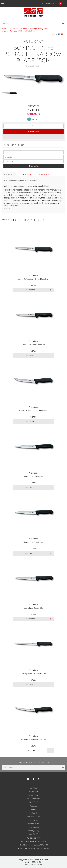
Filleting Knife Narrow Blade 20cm (34, 674)
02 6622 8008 (34, 838)
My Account (48, 4)
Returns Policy (33, 827)
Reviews (43, 174)
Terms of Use (33, 820)
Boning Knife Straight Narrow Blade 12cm (33, 279)
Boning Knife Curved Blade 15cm (34, 740)
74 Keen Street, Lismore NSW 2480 (33, 845)
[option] (33, 78)
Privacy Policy (33, 824)
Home (4, 29)
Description (9, 174)
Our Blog (33, 809)
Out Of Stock (30, 750)
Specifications (24, 174)
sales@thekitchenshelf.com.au (33, 841)
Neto (41, 864)
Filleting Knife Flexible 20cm (34, 608)
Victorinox (24, 29)
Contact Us (33, 813)
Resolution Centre (33, 799)
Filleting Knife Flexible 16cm (34, 476)
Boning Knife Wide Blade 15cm (34, 345)
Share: (59, 34)
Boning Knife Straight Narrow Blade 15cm (19, 31)
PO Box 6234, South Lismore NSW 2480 (33, 848)
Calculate (33, 166)
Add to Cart (34, 131)
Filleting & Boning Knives (39, 29)
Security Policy (33, 831)
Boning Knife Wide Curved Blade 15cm (33, 411)
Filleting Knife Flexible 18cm (34, 542)
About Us (33, 806)
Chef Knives (13, 29)
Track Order (33, 795)
